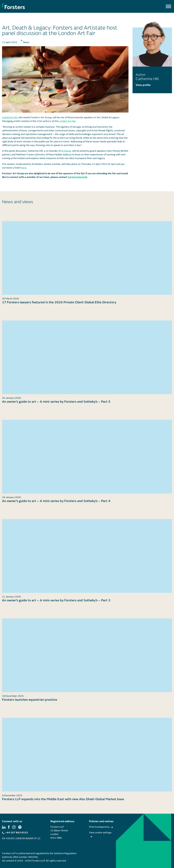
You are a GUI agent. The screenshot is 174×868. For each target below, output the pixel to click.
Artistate (66, 151)
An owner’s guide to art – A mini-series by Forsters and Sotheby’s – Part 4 (56, 501)
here (24, 168)
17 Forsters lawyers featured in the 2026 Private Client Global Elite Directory (59, 302)
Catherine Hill (10, 117)
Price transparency (99, 827)
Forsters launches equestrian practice (30, 700)
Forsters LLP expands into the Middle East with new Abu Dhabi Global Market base (63, 799)
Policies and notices (101, 821)
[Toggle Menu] (168, 6)
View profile (143, 85)
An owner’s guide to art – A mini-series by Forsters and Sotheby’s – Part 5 (56, 402)
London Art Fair (67, 121)
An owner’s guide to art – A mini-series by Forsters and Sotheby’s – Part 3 (56, 600)
